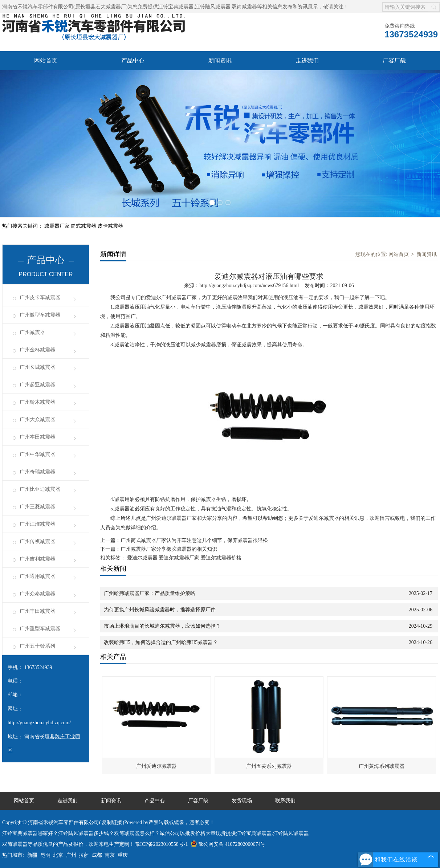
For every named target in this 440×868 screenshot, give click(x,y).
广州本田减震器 (37, 437)
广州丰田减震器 (37, 611)
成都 (97, 855)
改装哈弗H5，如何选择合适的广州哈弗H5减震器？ (161, 642)
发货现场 (242, 801)
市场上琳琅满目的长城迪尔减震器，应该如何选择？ (162, 626)
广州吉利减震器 (37, 559)
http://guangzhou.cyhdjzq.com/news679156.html (249, 286)
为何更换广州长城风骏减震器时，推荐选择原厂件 (160, 610)
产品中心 (133, 60)
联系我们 (285, 801)
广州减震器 (32, 332)
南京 (110, 855)
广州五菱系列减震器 (269, 766)
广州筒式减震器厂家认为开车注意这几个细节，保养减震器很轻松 (194, 540)
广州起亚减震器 (37, 385)
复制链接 (112, 822)
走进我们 (307, 60)
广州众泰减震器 (37, 594)
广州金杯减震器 (37, 350)
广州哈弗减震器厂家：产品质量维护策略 (150, 593)
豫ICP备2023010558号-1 (161, 844)
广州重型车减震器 (40, 629)
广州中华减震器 (37, 454)
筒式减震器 (84, 226)
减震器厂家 (58, 226)
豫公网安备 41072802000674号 (228, 844)
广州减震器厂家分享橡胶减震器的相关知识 (169, 549)
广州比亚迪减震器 (40, 489)
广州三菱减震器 (37, 507)
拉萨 (84, 855)
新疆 (32, 855)
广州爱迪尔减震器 (156, 766)
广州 (71, 855)
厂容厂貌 (394, 60)
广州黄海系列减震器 (382, 766)
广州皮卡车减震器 (40, 298)
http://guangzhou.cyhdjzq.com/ (39, 723)
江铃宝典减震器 (176, 7)
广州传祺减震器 (37, 541)
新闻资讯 (220, 60)
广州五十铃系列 (37, 646)
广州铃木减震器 (37, 402)
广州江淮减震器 (37, 524)
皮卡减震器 (110, 226)
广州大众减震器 (37, 419)
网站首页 (46, 60)
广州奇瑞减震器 (37, 472)
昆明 (45, 855)
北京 (58, 855)
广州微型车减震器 (40, 315)
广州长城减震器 (37, 367)
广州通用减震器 (37, 576)
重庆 (123, 855)
